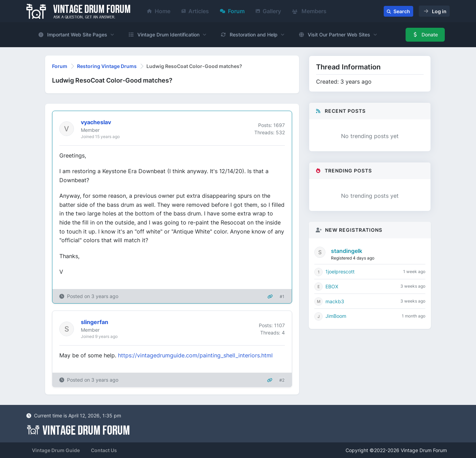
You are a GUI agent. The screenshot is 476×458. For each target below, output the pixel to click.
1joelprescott (340, 272)
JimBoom (336, 316)
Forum (232, 11)
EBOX (332, 286)
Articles (195, 11)
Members (309, 11)
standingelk (347, 251)
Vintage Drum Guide (56, 450)
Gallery (268, 11)
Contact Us (104, 450)
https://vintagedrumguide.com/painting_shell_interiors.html (195, 355)
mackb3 (335, 301)
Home (159, 11)
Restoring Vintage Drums (107, 66)
